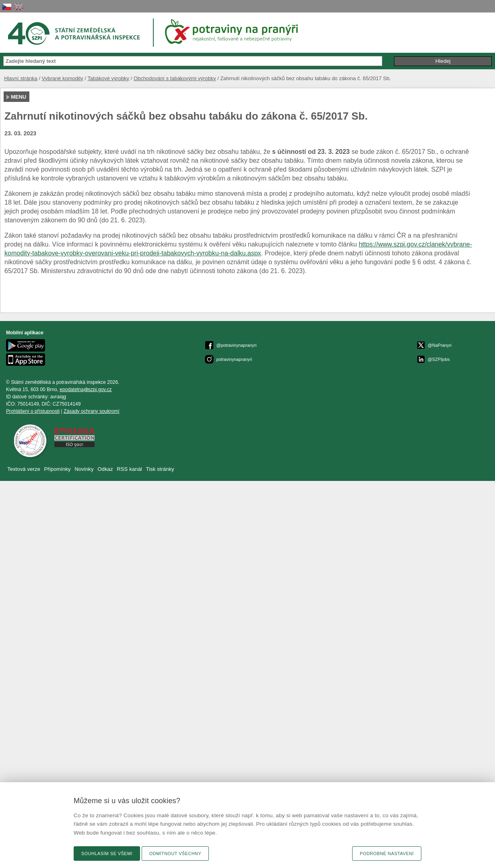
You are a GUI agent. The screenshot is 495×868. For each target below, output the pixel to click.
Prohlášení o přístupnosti (33, 411)
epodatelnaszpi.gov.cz (86, 389)
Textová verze (24, 469)
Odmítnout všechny (175, 853)
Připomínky (58, 469)
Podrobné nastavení (387, 853)
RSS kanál (129, 469)
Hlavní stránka (21, 78)
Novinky (84, 469)
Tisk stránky (160, 469)
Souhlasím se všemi (107, 853)
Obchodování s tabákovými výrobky (175, 78)
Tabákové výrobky (108, 78)
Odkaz (106, 469)
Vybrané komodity (63, 78)
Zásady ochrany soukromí (92, 411)
